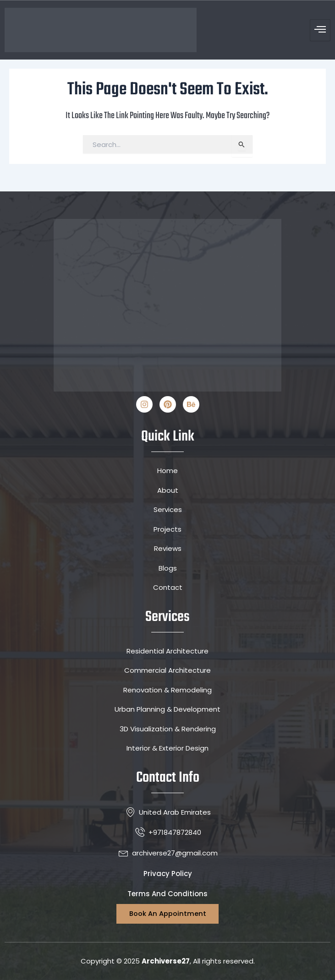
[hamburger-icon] (320, 30)
